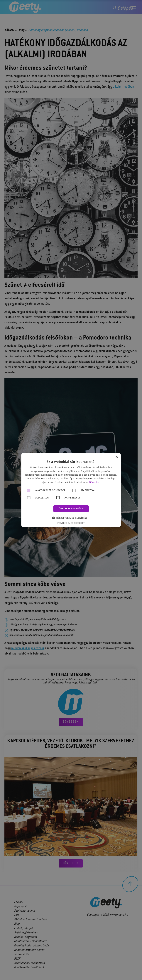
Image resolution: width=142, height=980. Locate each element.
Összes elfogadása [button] (71, 509)
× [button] (117, 457)
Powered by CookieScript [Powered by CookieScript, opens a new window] (71, 523)
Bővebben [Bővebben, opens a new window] (95, 482)
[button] (71, 518)
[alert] (71, 490)
